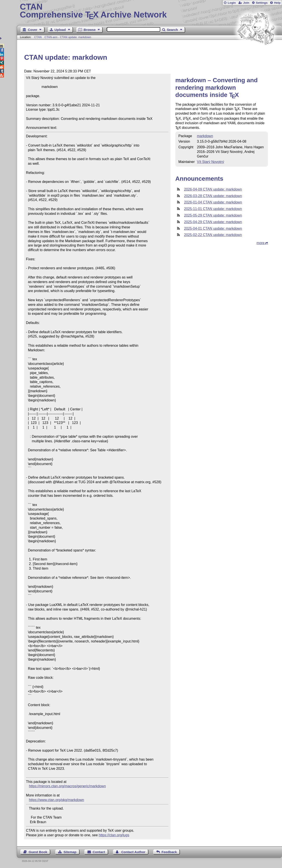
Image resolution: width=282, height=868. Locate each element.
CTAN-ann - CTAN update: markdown (68, 37)
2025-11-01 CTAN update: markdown (213, 209)
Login (232, 3)
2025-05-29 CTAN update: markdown (213, 215)
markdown (205, 136)
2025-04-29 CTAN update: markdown (213, 222)
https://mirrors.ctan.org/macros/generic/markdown (67, 786)
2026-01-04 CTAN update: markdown (213, 202)
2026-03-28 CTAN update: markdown (213, 196)
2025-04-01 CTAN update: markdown (213, 228)
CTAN (38, 37)
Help (277, 3)
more (261, 243)
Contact (99, 852)
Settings (262, 3)
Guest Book (38, 852)
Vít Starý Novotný (211, 162)
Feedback (169, 852)
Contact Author (133, 852)
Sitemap (70, 852)
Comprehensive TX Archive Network (150, 11)
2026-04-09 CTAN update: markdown (213, 189)
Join (246, 3)
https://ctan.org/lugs (114, 835)
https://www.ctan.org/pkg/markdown (57, 800)
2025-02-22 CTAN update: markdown (213, 235)
